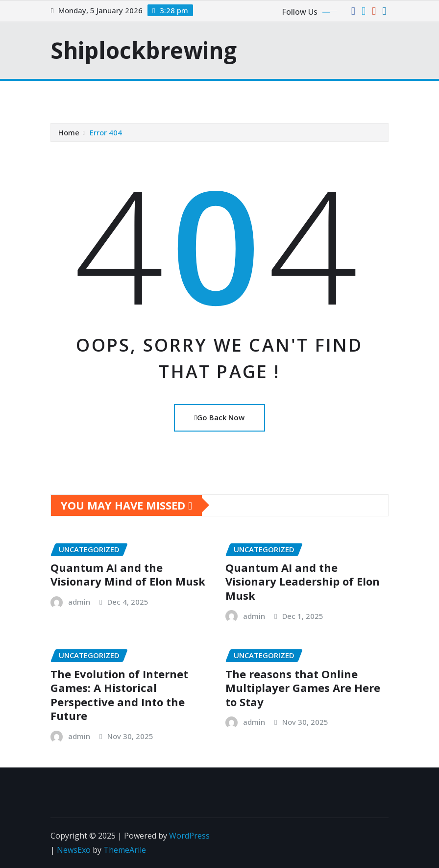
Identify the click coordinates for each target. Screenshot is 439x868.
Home (69, 132)
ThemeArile (125, 850)
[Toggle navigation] (64, 95)
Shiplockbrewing (144, 50)
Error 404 (106, 132)
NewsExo (74, 850)
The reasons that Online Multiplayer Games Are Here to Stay (303, 688)
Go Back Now (219, 417)
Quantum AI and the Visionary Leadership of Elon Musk (303, 581)
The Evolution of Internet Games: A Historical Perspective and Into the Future (119, 695)
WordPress (189, 836)
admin (79, 602)
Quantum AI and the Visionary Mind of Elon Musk (128, 574)
